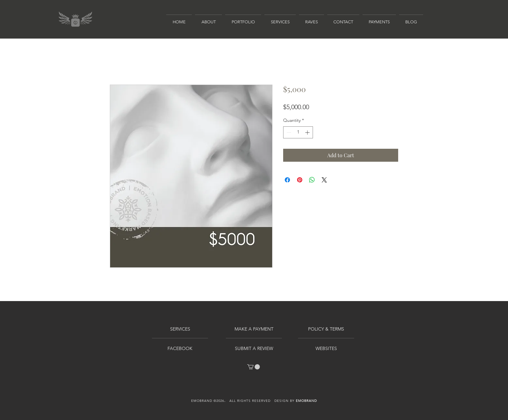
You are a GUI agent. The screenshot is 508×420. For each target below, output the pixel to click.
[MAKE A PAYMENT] (254, 329)
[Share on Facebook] (287, 180)
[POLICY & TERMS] (326, 329)
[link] (254, 367)
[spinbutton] (298, 132)
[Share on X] (324, 180)
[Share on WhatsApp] (312, 180)
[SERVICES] (180, 329)
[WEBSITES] (326, 349)
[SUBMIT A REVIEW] (254, 349)
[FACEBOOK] (180, 349)
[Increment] (308, 132)
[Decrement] (288, 132)
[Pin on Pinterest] (300, 180)
